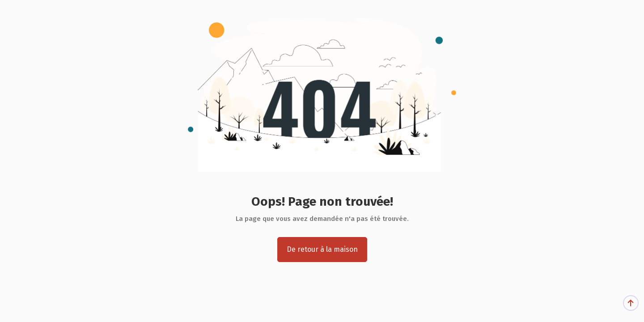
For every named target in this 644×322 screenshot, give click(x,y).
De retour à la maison (322, 249)
